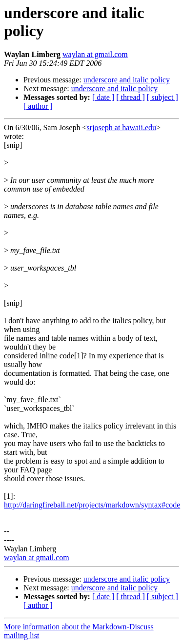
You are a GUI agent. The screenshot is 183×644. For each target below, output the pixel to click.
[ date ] (103, 97)
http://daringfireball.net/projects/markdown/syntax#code (92, 505)
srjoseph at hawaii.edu (121, 127)
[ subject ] (163, 97)
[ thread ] (131, 97)
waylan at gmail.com (95, 54)
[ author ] (38, 106)
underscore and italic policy (127, 80)
